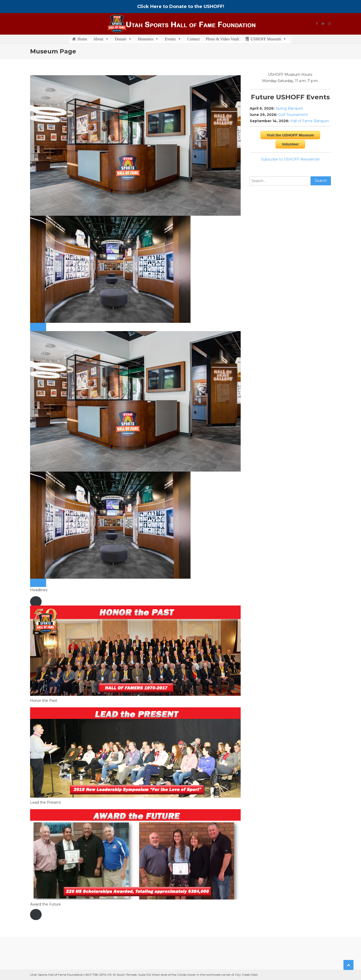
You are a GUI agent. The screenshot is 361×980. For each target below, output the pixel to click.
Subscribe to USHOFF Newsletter (290, 159)
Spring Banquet (289, 108)
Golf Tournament (293, 115)
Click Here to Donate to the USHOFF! (181, 7)
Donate (123, 39)
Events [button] (173, 39)
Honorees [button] (148, 39)
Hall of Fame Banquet (310, 121)
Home (82, 39)
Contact (194, 39)
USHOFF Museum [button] (269, 39)
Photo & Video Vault (222, 39)
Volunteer (290, 144)
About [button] (101, 39)
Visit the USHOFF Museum (290, 135)
